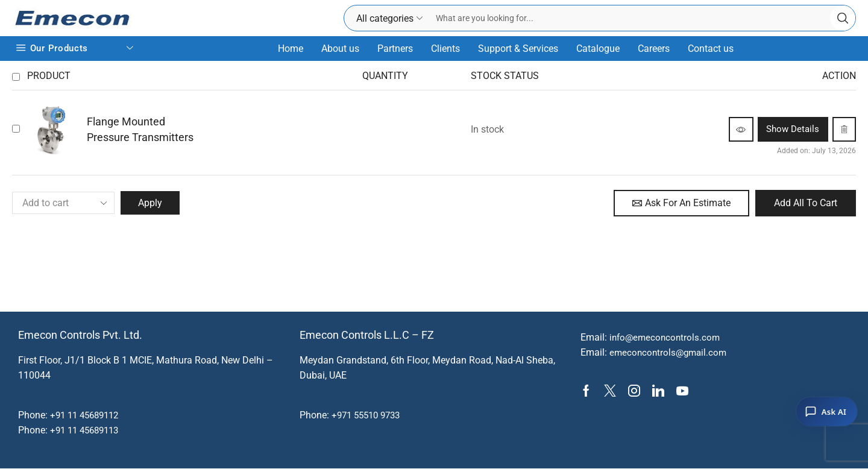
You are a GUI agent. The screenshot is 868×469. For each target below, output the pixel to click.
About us (340, 49)
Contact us (711, 49)
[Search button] (843, 18)
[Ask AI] (827, 412)
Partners (395, 49)
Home (291, 49)
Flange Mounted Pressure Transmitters (140, 129)
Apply (151, 203)
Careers (654, 49)
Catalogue (598, 49)
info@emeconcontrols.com (667, 338)
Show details (780, 129)
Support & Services (518, 49)
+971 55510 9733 (369, 416)
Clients (445, 49)
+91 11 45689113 (88, 431)
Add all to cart (806, 203)
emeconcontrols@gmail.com (670, 354)
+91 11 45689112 (88, 416)
